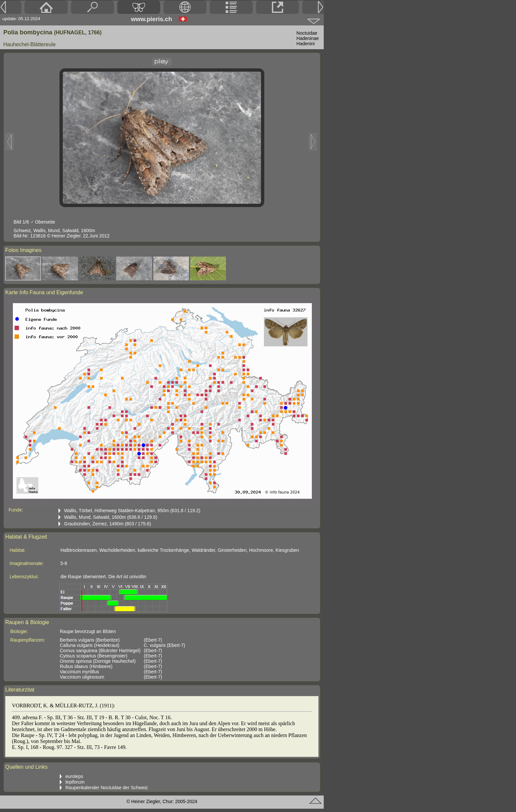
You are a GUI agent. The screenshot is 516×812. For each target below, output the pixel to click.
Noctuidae (307, 33)
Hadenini (305, 44)
